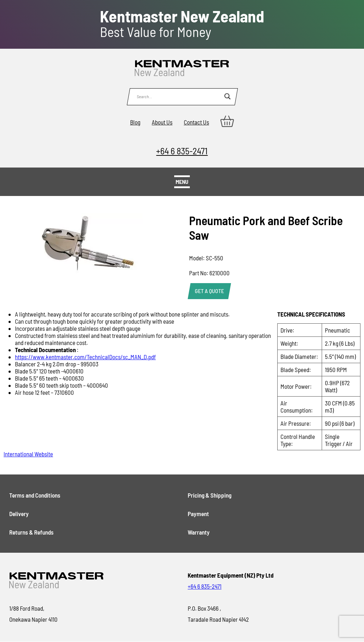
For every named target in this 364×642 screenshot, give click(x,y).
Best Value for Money (182, 24)
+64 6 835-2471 (182, 151)
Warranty (199, 532)
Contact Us (196, 122)
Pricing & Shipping (210, 495)
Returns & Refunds (31, 532)
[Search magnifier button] (227, 96)
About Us (162, 122)
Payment (198, 514)
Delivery (19, 514)
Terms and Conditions (35, 495)
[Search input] (179, 96)
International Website (28, 454)
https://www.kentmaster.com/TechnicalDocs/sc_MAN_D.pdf (85, 357)
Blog (135, 122)
